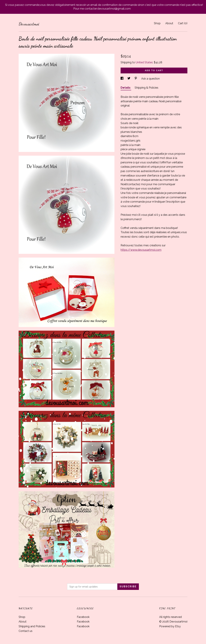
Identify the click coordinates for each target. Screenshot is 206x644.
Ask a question (150, 79)
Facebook (83, 617)
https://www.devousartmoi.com (141, 250)
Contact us (26, 631)
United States (144, 62)
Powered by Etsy (170, 626)
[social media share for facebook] (122, 79)
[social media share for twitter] (129, 79)
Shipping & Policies (146, 88)
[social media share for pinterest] (136, 79)
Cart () (183, 23)
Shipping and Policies (32, 626)
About (169, 23)
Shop (157, 23)
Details (126, 88)
